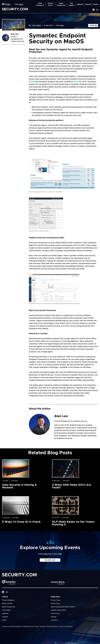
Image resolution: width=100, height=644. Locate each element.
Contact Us (54, 620)
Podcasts (88, 4)
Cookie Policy (55, 604)
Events (96, 4)
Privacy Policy (56, 600)
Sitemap (54, 617)
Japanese (80, 4)
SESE (32, 82)
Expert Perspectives (61, 4)
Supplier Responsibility (59, 610)
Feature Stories (50, 4)
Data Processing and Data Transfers (63, 607)
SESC (75, 82)
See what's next (50, 560)
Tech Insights (71, 4)
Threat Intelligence (40, 4)
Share (93, 26)
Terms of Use (55, 614)
